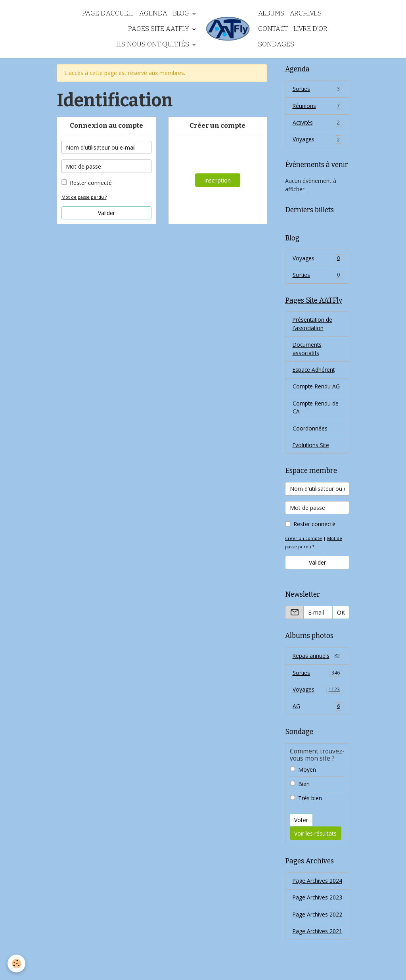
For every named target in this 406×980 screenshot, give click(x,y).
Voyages (317, 140)
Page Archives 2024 (311, 891)
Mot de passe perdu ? (84, 197)
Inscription (217, 180)
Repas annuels (317, 660)
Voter (301, 825)
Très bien (310, 803)
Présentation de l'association (313, 326)
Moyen (307, 775)
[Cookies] (17, 964)
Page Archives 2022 (311, 942)
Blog (182, 13)
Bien (304, 789)
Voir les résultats (315, 839)
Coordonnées (310, 432)
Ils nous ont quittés (153, 44)
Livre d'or (310, 29)
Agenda (153, 13)
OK (341, 617)
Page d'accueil (108, 13)
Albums (271, 13)
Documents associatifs (308, 352)
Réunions (317, 106)
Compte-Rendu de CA (316, 411)
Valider (106, 213)
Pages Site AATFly (159, 29)
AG (317, 711)
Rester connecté (91, 183)
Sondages (276, 44)
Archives (306, 13)
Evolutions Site (311, 449)
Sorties (317, 89)
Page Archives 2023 (311, 917)
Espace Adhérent (314, 373)
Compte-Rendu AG (317, 390)
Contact (273, 29)
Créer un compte (304, 543)
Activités (317, 123)
